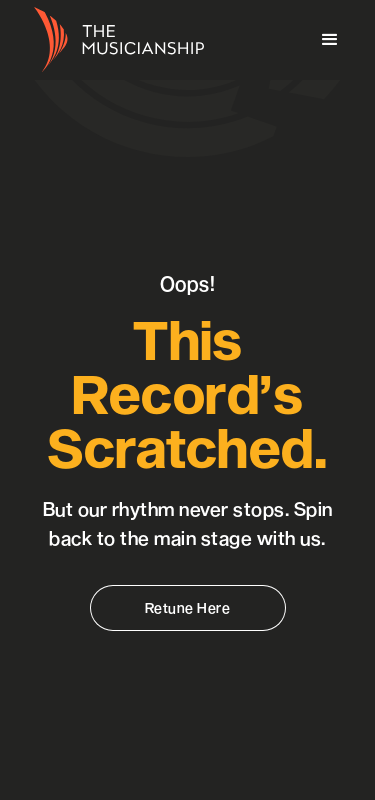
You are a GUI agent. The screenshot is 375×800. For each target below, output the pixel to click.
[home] (114, 40)
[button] (330, 40)
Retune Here (188, 607)
